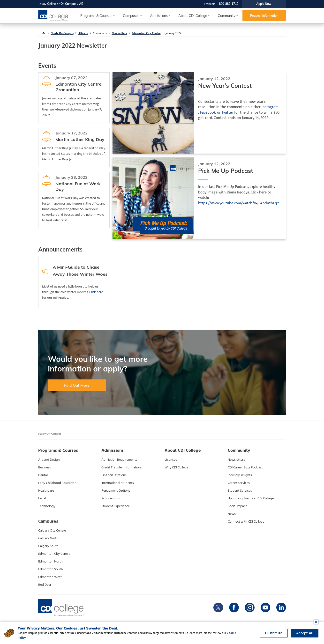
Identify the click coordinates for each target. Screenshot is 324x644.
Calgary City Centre (52, 531)
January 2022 (173, 33)
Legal (42, 498)
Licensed (171, 460)
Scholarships (111, 498)
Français (210, 4)
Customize (274, 633)
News (232, 514)
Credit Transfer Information (121, 467)
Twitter (227, 113)
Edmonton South (51, 569)
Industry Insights (240, 475)
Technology (47, 506)
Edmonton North (50, 562)
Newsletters (119, 33)
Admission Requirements (119, 460)
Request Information (264, 16)
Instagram (270, 107)
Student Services (240, 491)
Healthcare (46, 491)
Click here (96, 292)
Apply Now (264, 4)
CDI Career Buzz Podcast (245, 467)
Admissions (159, 16)
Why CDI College (176, 467)
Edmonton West (50, 577)
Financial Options (114, 475)
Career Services (239, 483)
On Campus (68, 4)
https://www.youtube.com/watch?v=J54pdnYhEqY (239, 203)
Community (227, 16)
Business (45, 467)
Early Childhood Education (57, 483)
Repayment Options (116, 491)
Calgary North (48, 538)
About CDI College (193, 16)
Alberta (83, 33)
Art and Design (49, 460)
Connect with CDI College (246, 522)
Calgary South (48, 546)
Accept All (305, 633)
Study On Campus (62, 33)
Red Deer (45, 585)
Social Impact (237, 506)
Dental (43, 475)
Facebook (208, 113)
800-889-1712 (229, 4)
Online (52, 4)
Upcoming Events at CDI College (251, 498)
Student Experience (116, 506)
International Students (118, 483)
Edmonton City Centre (146, 33)
